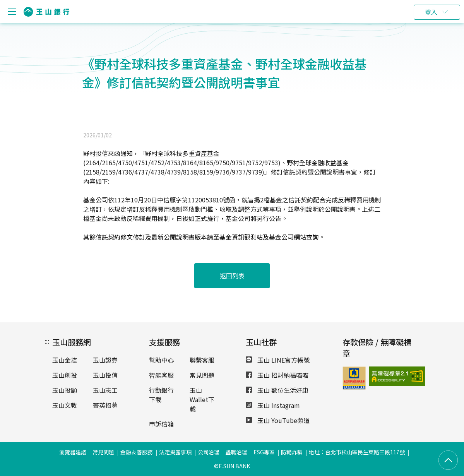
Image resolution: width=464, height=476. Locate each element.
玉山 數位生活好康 (277, 390)
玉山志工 (105, 390)
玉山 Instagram (273, 405)
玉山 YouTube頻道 (278, 420)
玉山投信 (105, 375)
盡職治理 (236, 452)
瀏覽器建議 (73, 452)
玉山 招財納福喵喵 (277, 375)
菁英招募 (105, 405)
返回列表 (232, 276)
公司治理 (209, 452)
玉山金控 (65, 360)
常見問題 (202, 375)
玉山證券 (105, 360)
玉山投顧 (65, 390)
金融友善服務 (137, 452)
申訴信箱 (161, 424)
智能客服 (161, 375)
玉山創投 (65, 375)
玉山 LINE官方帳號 (278, 360)
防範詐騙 (292, 452)
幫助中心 (161, 360)
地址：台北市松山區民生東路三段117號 (357, 452)
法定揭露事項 (175, 452)
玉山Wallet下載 (202, 399)
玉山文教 (65, 405)
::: (47, 341)
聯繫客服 (202, 360)
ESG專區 (264, 452)
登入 (431, 12)
